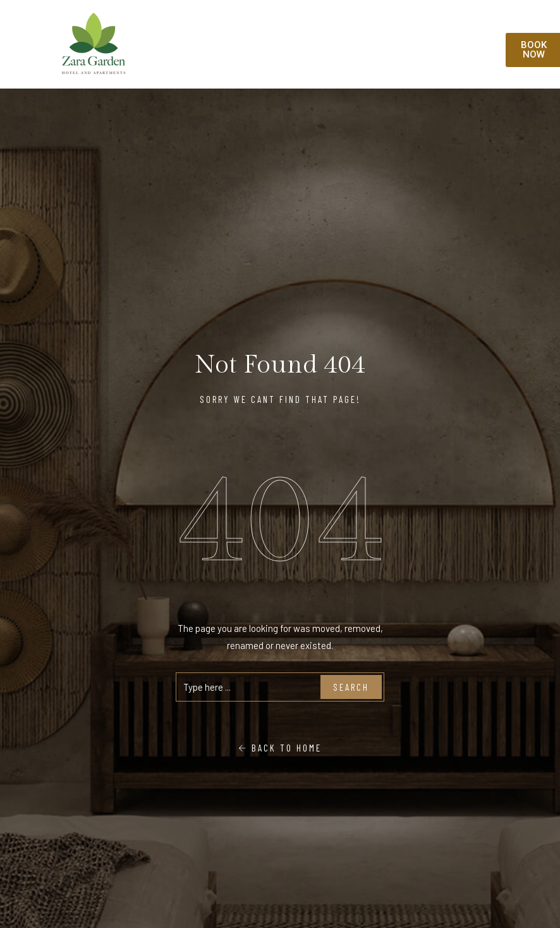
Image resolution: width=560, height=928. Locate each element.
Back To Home (280, 748)
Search (351, 687)
